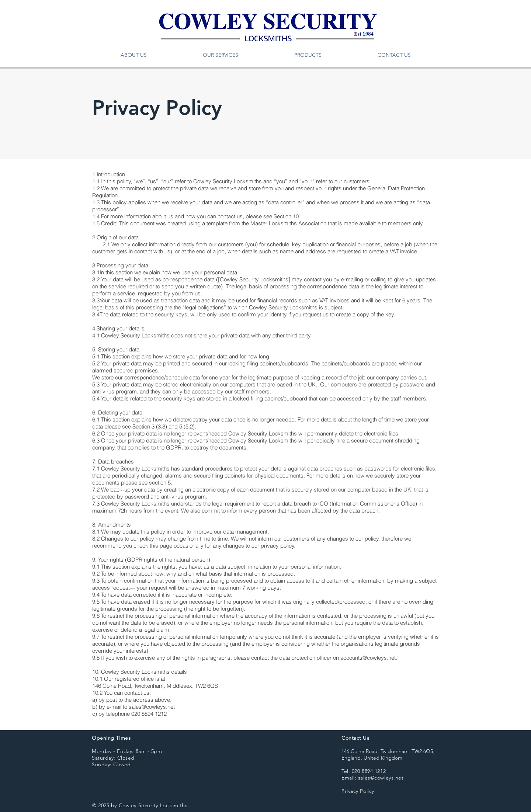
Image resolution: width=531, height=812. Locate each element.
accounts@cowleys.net (368, 658)
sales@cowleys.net (152, 707)
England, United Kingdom (372, 758)
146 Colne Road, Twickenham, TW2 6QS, (388, 751)
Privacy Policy (358, 791)
